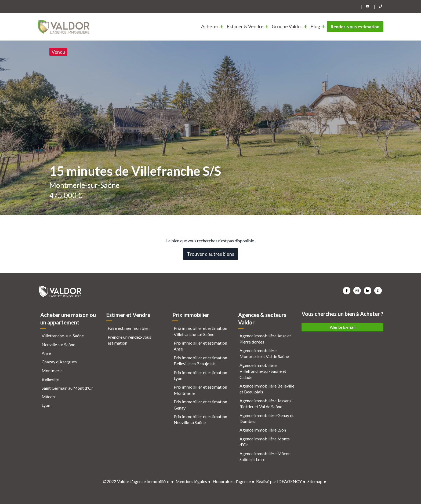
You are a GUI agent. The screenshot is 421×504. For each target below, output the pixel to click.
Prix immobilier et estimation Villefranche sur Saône (200, 331)
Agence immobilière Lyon (263, 430)
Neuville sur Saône (58, 344)
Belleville (50, 379)
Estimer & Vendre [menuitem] (245, 26)
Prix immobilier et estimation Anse (200, 346)
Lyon (46, 405)
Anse (46, 353)
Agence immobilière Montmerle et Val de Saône (264, 353)
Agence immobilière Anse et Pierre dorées (265, 339)
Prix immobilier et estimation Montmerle (200, 390)
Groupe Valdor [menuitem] (287, 26)
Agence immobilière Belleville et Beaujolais (267, 389)
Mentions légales (191, 481)
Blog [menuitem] (315, 26)
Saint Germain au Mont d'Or (67, 388)
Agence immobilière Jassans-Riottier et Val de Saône (266, 403)
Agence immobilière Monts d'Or (265, 442)
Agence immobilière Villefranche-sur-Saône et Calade (263, 371)
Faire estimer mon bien (129, 328)
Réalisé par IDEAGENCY (279, 481)
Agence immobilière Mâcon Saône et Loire (265, 456)
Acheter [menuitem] (210, 26)
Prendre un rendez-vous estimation (129, 340)
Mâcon (48, 397)
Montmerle (52, 370)
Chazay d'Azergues (59, 362)
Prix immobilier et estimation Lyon (200, 375)
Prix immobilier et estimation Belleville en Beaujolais (200, 361)
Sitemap (315, 481)
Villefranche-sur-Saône (63, 336)
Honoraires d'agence (232, 481)
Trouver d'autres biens (210, 254)
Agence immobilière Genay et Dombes (267, 418)
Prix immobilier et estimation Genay (200, 405)
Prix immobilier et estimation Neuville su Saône (200, 419)
